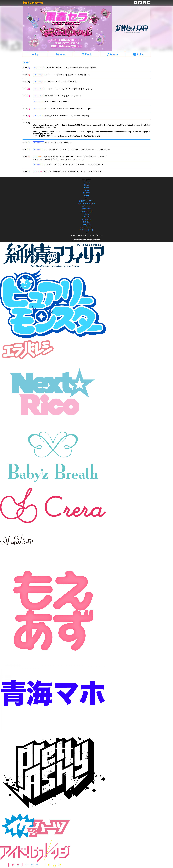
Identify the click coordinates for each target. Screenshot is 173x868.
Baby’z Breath (86, 211)
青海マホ (86, 222)
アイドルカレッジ (86, 230)
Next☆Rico (87, 209)
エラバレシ (86, 206)
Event (87, 188)
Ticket (86, 190)
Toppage (86, 182)
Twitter (73, 235)
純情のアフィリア (86, 201)
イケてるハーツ (86, 227)
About (86, 196)
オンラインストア (89, 235)
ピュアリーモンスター (86, 203)
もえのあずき (86, 219)
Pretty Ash (87, 225)
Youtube (79, 235)
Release (87, 193)
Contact (100, 235)
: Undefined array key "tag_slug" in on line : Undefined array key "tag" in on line (92, 131)
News (86, 185)
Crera (86, 214)
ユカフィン (86, 217)
